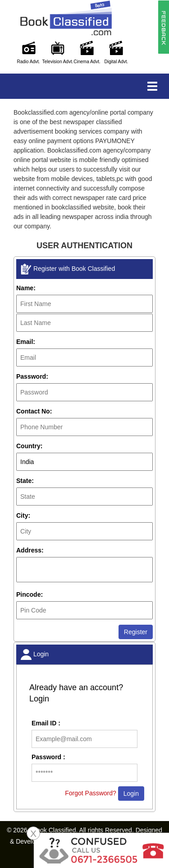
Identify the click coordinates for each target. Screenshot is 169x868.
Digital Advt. (116, 62)
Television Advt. (58, 62)
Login (131, 794)
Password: (32, 376)
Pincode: (30, 594)
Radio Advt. (28, 62)
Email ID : (46, 723)
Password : (48, 757)
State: (25, 481)
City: (23, 515)
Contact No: (34, 411)
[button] (163, 27)
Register (136, 632)
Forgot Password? (91, 793)
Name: (26, 288)
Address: (30, 550)
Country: (29, 446)
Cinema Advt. (87, 62)
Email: (26, 342)
